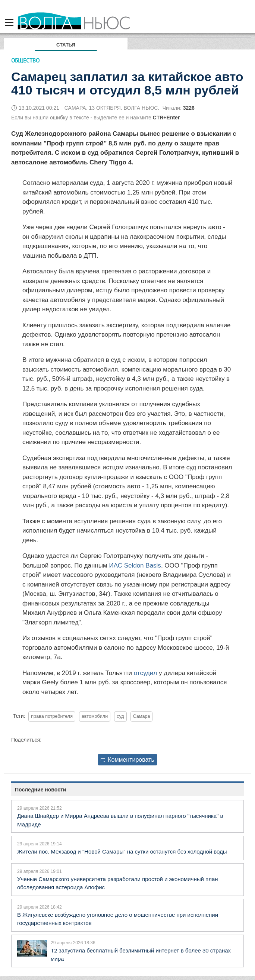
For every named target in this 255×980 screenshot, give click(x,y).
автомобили (95, 716)
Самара (142, 716)
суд (120, 716)
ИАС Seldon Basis (135, 565)
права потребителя (52, 716)
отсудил (145, 673)
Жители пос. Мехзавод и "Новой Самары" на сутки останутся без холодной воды (122, 852)
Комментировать (127, 760)
